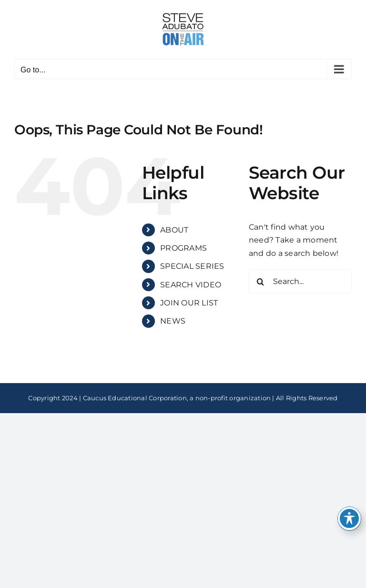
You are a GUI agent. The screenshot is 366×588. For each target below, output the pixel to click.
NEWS (173, 321)
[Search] (261, 282)
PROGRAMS (183, 248)
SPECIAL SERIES (192, 266)
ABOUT (174, 230)
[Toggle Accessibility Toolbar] (349, 518)
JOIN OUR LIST (189, 303)
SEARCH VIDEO (191, 285)
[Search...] (300, 282)
